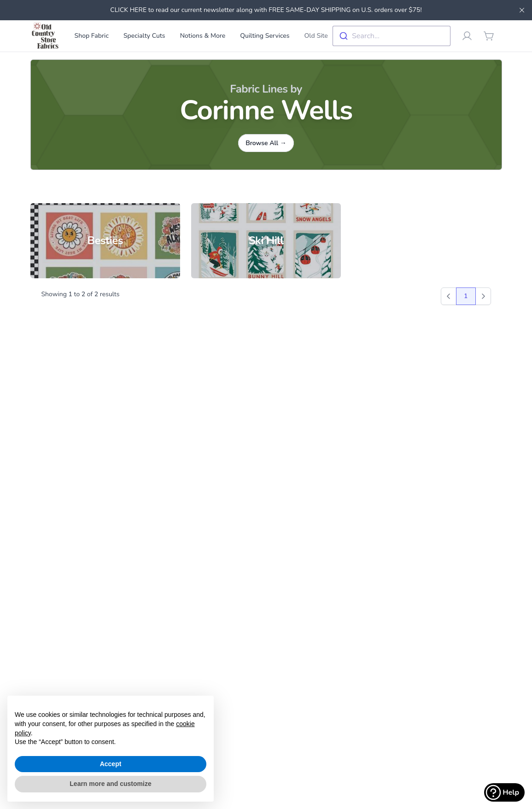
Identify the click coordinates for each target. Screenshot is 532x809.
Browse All (266, 143)
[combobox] (392, 36)
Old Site (316, 36)
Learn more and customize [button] (110, 784)
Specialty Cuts (144, 36)
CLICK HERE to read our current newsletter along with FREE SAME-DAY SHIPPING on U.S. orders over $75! (266, 10)
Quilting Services (265, 36)
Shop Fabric (92, 36)
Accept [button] (111, 764)
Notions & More (203, 36)
